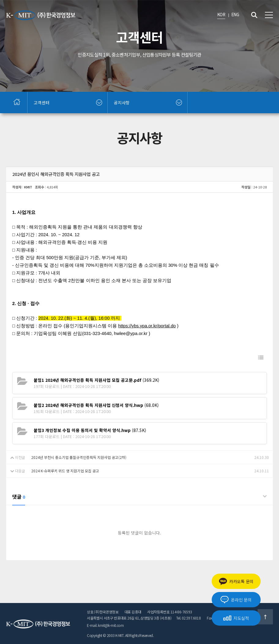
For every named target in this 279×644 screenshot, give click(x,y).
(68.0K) (96, 405)
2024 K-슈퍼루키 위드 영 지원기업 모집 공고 (65, 471)
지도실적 (236, 618)
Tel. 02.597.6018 (188, 618)
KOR (221, 14)
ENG (235, 14)
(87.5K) (90, 430)
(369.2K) (97, 380)
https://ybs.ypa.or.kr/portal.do (147, 326)
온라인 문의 (236, 600)
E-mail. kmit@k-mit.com (105, 625)
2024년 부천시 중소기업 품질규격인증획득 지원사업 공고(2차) (79, 457)
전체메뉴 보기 (269, 15)
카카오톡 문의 (236, 581)
